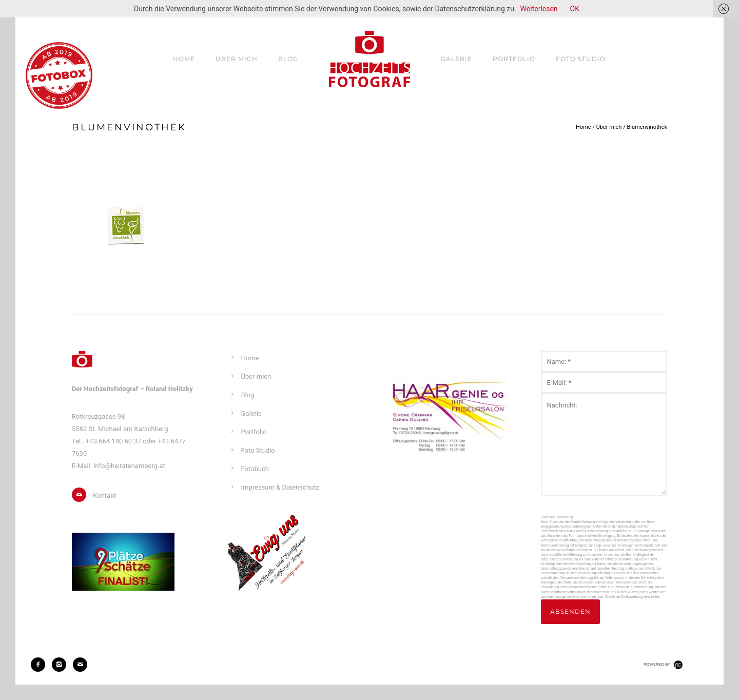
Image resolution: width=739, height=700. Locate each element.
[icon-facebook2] (41, 665)
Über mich (237, 59)
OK (575, 9)
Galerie (456, 59)
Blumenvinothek (647, 127)
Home (184, 59)
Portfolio (514, 59)
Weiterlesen (539, 9)
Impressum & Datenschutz (280, 487)
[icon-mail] (82, 495)
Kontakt (104, 495)
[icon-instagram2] (62, 665)
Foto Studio (581, 59)
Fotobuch (255, 469)
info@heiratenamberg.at (129, 466)
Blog (288, 59)
